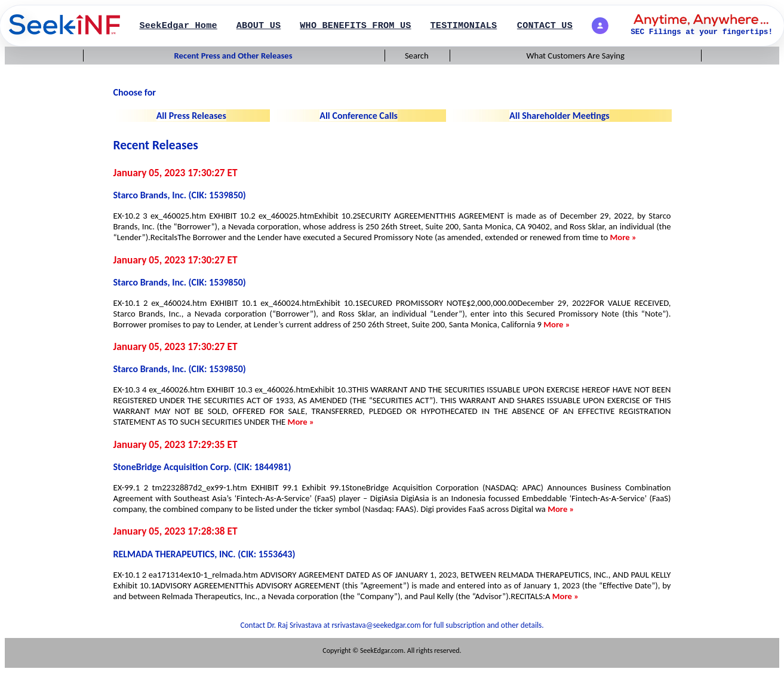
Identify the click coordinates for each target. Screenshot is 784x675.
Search (417, 56)
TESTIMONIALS (464, 26)
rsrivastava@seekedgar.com (377, 625)
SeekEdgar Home (178, 26)
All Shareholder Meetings (559, 116)
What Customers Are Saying (576, 56)
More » (623, 237)
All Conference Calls (359, 116)
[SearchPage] (64, 26)
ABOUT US (259, 26)
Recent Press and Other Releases (233, 56)
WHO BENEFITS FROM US (355, 26)
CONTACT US (545, 26)
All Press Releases (191, 116)
